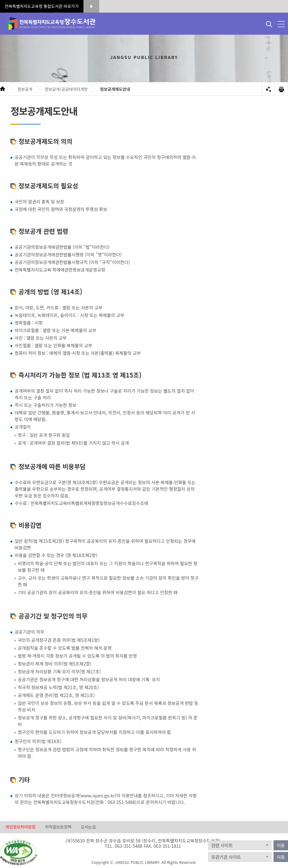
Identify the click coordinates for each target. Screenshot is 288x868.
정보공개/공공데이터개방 (66, 89)
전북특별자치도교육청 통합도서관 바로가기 (42, 6)
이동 (281, 845)
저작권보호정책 (58, 827)
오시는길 (88, 827)
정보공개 (25, 89)
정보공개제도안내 (115, 89)
